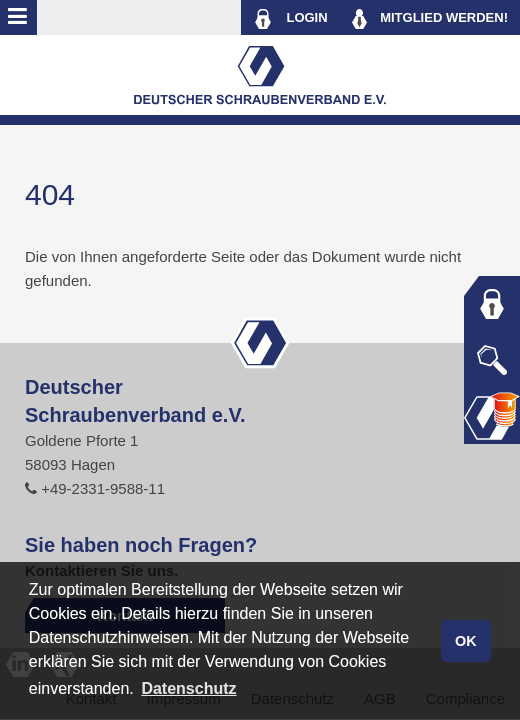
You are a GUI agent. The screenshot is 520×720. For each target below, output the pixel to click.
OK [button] (466, 641)
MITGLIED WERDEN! (430, 19)
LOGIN (290, 19)
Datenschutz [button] (188, 688)
